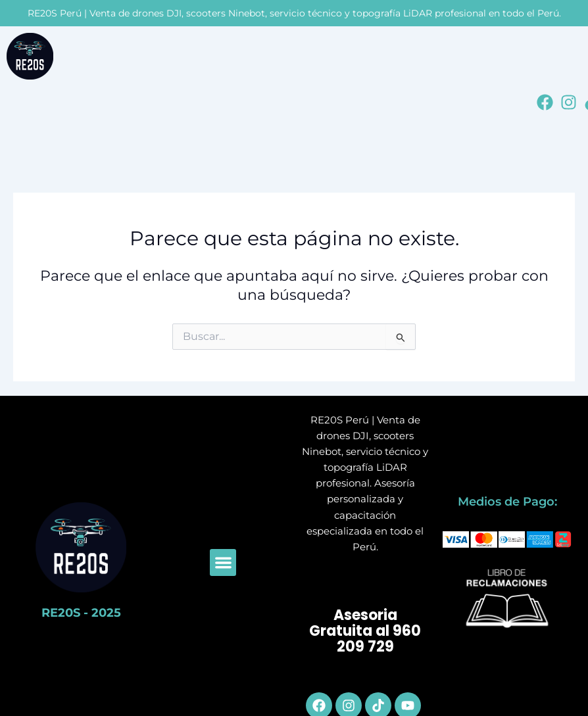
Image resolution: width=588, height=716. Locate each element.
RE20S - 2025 (81, 613)
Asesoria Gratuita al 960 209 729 (365, 631)
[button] (223, 562)
